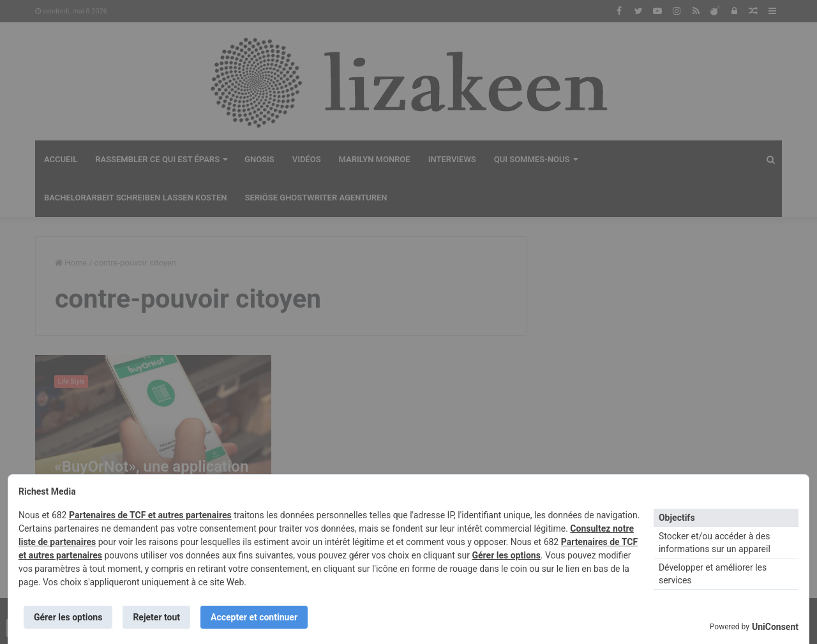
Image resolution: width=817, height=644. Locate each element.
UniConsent (775, 627)
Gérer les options (506, 555)
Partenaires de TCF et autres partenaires (150, 515)
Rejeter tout (156, 617)
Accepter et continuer (254, 617)
